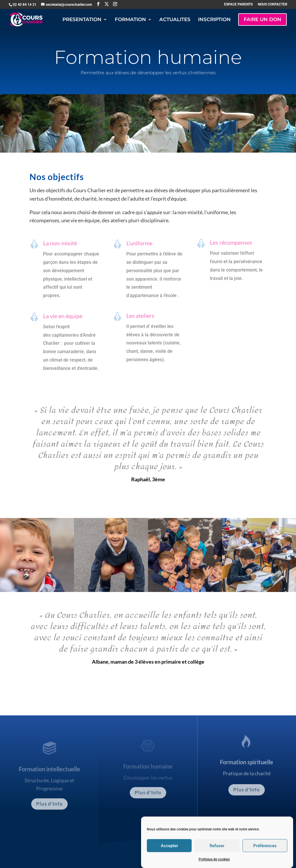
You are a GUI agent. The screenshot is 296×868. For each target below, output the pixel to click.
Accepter (169, 854)
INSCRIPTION (214, 20)
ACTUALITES (175, 20)
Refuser (217, 854)
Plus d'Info (49, 804)
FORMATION (130, 20)
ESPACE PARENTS (238, 4)
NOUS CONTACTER (273, 4)
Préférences (265, 854)
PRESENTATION (82, 20)
